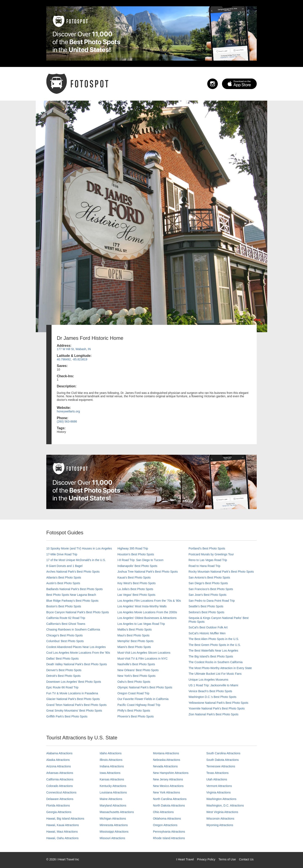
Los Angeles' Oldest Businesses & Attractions (147, 618)
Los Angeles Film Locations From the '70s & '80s (149, 601)
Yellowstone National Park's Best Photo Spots (218, 703)
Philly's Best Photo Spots (134, 711)
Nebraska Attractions (167, 760)
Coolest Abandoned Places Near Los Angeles (76, 647)
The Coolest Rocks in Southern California (216, 662)
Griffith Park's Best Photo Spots (67, 716)
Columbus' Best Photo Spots (65, 641)
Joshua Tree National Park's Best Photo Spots (148, 572)
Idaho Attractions (111, 753)
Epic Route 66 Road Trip (62, 687)
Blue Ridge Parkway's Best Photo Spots (72, 601)
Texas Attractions (218, 773)
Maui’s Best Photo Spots (133, 635)
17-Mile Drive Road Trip (62, 554)
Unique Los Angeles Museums (208, 680)
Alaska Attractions (58, 760)
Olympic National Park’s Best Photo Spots (145, 687)
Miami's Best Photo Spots (134, 647)
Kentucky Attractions (113, 786)
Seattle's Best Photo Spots (206, 606)
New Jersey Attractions (168, 779)
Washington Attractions (221, 799)
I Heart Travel (185, 859)
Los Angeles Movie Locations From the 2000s (147, 612)
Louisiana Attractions (113, 792)
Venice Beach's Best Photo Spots (210, 691)
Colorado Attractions (60, 786)
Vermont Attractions (219, 786)
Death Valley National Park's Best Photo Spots (77, 664)
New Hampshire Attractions (171, 773)
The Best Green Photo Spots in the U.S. (215, 645)
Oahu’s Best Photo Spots (134, 682)
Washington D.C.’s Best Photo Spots (212, 697)
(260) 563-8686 (67, 421)
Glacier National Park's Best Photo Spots (73, 699)
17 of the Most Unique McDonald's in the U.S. (76, 560)
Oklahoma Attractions (167, 819)
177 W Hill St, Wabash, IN (74, 349)
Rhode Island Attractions (169, 838)
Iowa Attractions (110, 773)
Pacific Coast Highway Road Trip (139, 705)
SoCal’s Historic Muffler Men (207, 633)
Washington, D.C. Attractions (225, 805)
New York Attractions (166, 792)
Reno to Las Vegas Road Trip (208, 560)
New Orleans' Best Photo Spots (138, 670)
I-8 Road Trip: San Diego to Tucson (140, 560)
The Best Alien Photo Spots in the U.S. (214, 639)
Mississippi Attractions (114, 832)
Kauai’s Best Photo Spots (134, 577)
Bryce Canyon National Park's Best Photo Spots (78, 612)
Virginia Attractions (219, 792)
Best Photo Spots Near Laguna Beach (71, 595)
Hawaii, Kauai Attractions (63, 825)
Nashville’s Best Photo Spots (136, 664)
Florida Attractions (58, 805)
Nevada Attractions (165, 766)
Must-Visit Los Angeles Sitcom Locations (144, 653)
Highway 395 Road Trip (133, 548)
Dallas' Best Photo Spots (62, 659)
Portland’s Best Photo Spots (207, 548)
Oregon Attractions (165, 825)
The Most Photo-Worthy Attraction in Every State (220, 668)
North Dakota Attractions (169, 805)
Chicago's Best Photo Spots (64, 635)
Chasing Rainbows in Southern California (73, 629)
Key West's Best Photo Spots (136, 583)
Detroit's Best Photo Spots (63, 676)
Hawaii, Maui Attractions (62, 832)
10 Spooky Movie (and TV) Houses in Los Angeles (79, 548)
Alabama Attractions (59, 753)
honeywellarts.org (68, 411)
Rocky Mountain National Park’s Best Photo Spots (221, 572)
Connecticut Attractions (61, 792)
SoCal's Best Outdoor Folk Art (208, 627)
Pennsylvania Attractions (169, 832)
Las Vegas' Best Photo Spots (136, 595)
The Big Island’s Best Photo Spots (211, 656)
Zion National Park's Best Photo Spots (213, 714)
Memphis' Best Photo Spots (136, 641)
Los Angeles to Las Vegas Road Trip (141, 624)
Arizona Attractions (59, 766)
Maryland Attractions (113, 805)
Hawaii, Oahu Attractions (62, 838)
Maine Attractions (111, 799)
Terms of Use (227, 859)
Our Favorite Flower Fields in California (143, 699)
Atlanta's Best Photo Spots (64, 577)
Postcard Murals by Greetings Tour (211, 554)
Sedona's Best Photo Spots (206, 612)
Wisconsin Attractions (220, 819)
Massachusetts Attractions (117, 812)
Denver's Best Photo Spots (64, 670)
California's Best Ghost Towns (66, 624)
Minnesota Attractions (114, 825)
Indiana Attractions (112, 766)
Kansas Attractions (112, 779)
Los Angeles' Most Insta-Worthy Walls (142, 606)
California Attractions (60, 779)
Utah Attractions (217, 779)
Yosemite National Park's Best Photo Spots (217, 708)
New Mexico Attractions (168, 786)
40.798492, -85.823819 (72, 359)
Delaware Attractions (60, 799)
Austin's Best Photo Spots (63, 583)
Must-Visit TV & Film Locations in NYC (142, 659)
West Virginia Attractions (222, 812)
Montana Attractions (166, 753)
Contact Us (246, 859)
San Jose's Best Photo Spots (207, 595)
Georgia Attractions (59, 812)
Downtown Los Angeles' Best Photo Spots (74, 682)
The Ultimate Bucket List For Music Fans (215, 674)
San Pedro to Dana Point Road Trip (212, 601)
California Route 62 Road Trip (66, 618)
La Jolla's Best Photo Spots (135, 589)
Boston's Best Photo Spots (64, 606)
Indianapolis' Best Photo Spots (137, 566)
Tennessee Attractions (221, 766)
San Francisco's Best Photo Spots (211, 589)
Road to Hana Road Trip (204, 566)
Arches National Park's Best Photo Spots (73, 572)
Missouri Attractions (112, 838)
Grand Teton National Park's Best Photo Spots (76, 705)
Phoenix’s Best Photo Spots (136, 716)
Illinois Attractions (111, 760)
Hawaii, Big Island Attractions (65, 819)
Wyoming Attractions (220, 825)
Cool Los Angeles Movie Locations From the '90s (78, 653)
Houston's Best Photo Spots (136, 554)
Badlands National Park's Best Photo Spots (74, 589)
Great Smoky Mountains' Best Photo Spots (74, 711)
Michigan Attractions (113, 819)
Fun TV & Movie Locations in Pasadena (72, 693)
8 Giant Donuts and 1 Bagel (64, 566)
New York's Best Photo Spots (136, 676)
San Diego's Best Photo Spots (208, 583)
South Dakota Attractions (223, 760)
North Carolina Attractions (170, 799)
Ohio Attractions (163, 812)
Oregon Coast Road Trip (133, 693)
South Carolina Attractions (223, 753)
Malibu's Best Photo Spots (135, 629)
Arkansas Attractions (60, 773)
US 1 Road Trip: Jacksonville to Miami (213, 685)
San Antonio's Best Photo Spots (209, 577)
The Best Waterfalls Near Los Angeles (213, 651)
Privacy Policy (206, 859)
